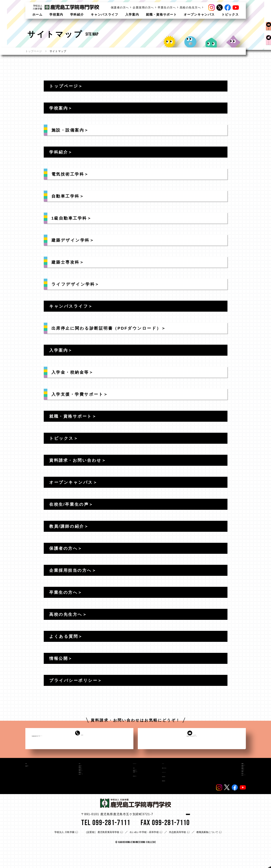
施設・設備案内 (38, 772)
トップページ (34, 51)
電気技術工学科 (74, 772)
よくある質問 (226, 785)
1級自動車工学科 (75, 782)
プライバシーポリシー (231, 800)
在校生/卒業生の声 (176, 790)
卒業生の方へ (167, 7)
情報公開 (223, 790)
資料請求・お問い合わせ (180, 774)
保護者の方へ (120, 7)
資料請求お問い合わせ (267, 35)
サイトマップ (226, 795)
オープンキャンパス (199, 15)
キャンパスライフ (105, 15)
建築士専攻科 (73, 792)
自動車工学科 (73, 776)
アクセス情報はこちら (173, 836)
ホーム (37, 15)
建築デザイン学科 (76, 787)
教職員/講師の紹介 (176, 798)
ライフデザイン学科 (77, 797)
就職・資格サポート (161, 15)
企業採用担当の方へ (230, 770)
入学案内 (132, 15)
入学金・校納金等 (118, 780)
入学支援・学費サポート (122, 785)
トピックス (230, 15)
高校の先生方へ (190, 7)
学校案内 (56, 15)
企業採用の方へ (143, 7)
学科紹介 (77, 15)
